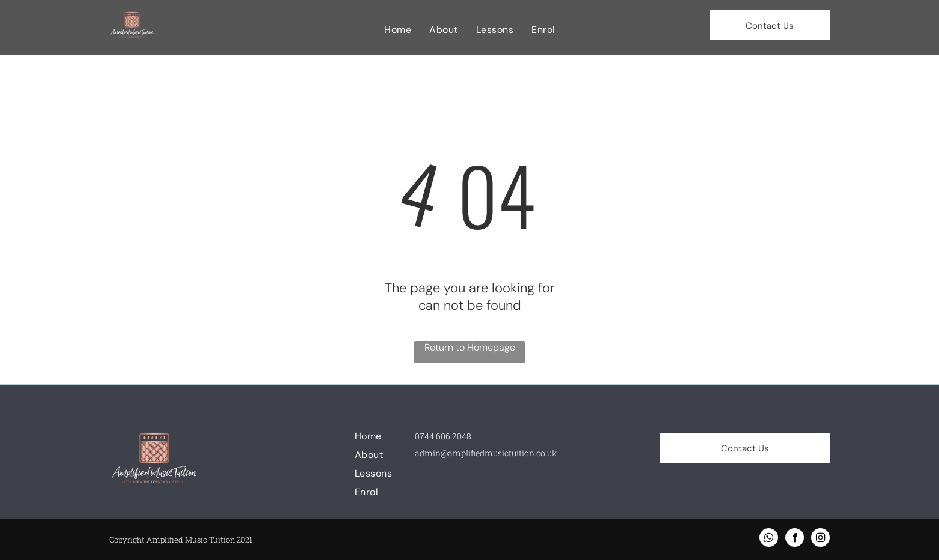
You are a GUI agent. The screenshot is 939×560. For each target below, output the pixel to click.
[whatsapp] (769, 539)
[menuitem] (398, 30)
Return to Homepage (470, 347)
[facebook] (795, 539)
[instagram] (820, 539)
